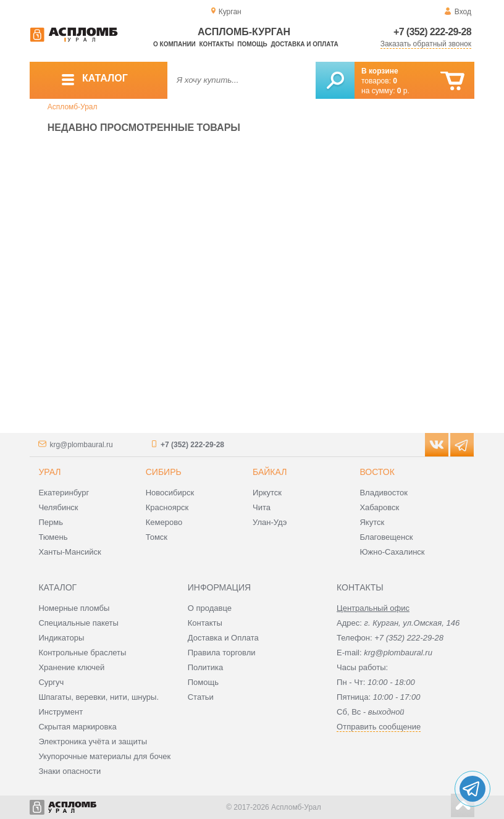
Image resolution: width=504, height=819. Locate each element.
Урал (49, 472)
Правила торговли (222, 653)
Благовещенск (386, 537)
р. (403, 91)
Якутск (372, 522)
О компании (174, 44)
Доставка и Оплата (223, 638)
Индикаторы (61, 638)
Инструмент (61, 712)
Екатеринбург (64, 493)
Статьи (201, 697)
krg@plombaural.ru (81, 445)
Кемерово (164, 522)
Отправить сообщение (379, 727)
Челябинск (58, 507)
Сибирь (164, 472)
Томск (157, 537)
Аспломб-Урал (73, 107)
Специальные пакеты (78, 623)
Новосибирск (170, 493)
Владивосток (384, 493)
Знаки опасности (69, 771)
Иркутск (267, 493)
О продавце (210, 608)
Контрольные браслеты (82, 653)
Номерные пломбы (74, 608)
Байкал (270, 472)
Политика (206, 667)
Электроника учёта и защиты (93, 741)
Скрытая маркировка (77, 727)
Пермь (51, 522)
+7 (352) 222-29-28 (432, 32)
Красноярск (167, 507)
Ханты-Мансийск (69, 552)
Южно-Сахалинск (392, 552)
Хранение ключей (71, 667)
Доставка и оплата (304, 44)
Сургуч (51, 682)
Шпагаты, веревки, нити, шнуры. (99, 697)
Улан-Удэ (270, 522)
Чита (262, 507)
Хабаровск (379, 507)
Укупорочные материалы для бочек (104, 756)
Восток (377, 472)
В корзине (380, 71)
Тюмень (53, 537)
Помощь (252, 44)
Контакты (217, 44)
